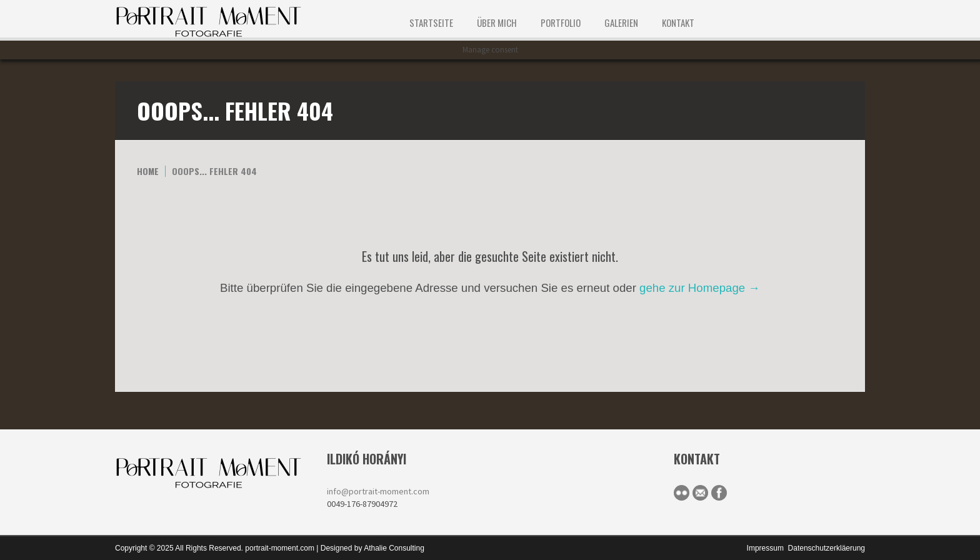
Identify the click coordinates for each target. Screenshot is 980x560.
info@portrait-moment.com (378, 491)
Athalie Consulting (394, 548)
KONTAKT (678, 22)
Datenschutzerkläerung (827, 548)
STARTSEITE (431, 22)
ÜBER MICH (497, 22)
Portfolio (561, 22)
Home (148, 171)
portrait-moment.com (280, 548)
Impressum (765, 548)
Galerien (621, 22)
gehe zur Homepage (700, 288)
